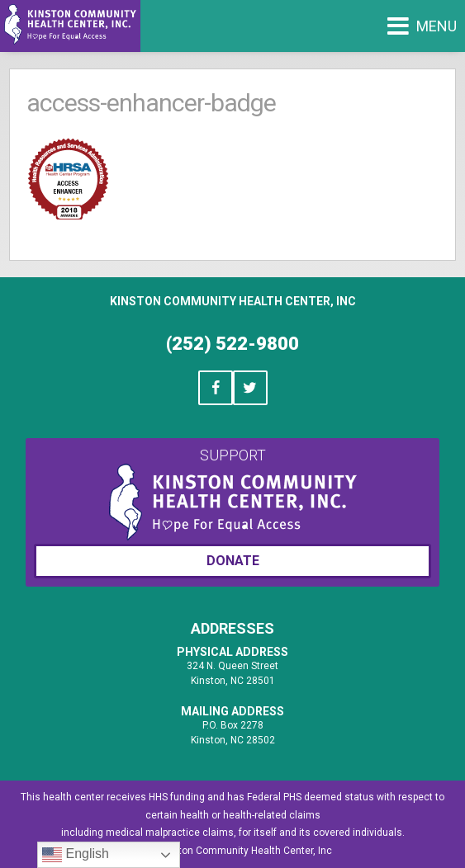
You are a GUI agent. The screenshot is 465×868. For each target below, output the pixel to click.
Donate (233, 561)
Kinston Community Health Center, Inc (233, 301)
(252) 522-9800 (232, 344)
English (76, 855)
